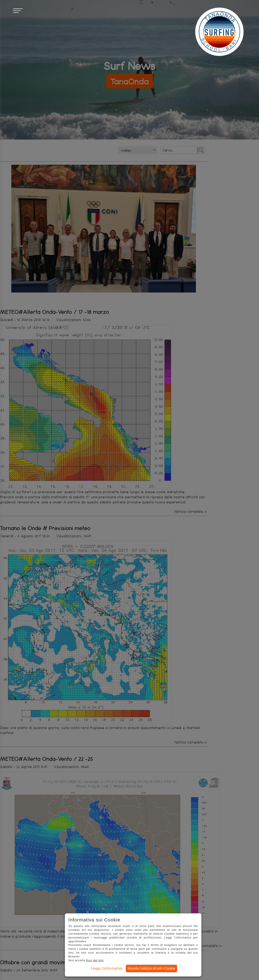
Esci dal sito (95, 960)
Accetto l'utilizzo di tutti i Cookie (151, 968)
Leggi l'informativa (107, 968)
